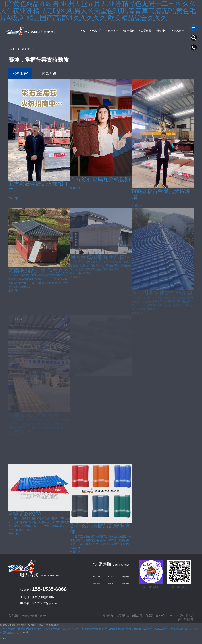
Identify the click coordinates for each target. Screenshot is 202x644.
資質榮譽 (146, 31)
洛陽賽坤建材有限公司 (35, 616)
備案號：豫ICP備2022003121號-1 (165, 615)
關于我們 (130, 31)
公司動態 (20, 73)
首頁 (83, 31)
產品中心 (97, 31)
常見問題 (49, 73)
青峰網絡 (188, 619)
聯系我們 (179, 31)
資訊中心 (162, 31)
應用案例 (113, 31)
